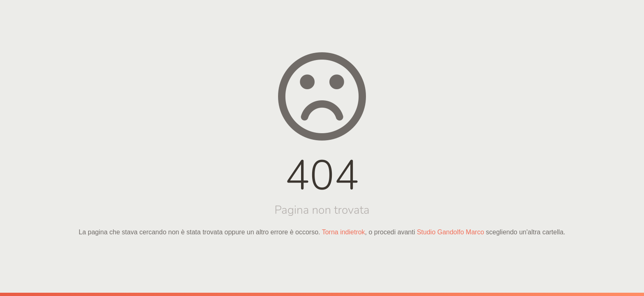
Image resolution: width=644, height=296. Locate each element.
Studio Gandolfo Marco (451, 232)
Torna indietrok (344, 232)
